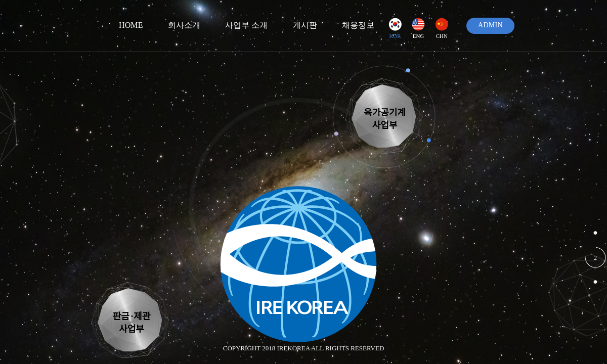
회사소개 (184, 25)
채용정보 (358, 25)
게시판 (305, 25)
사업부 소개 (247, 25)
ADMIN (490, 25)
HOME (131, 25)
